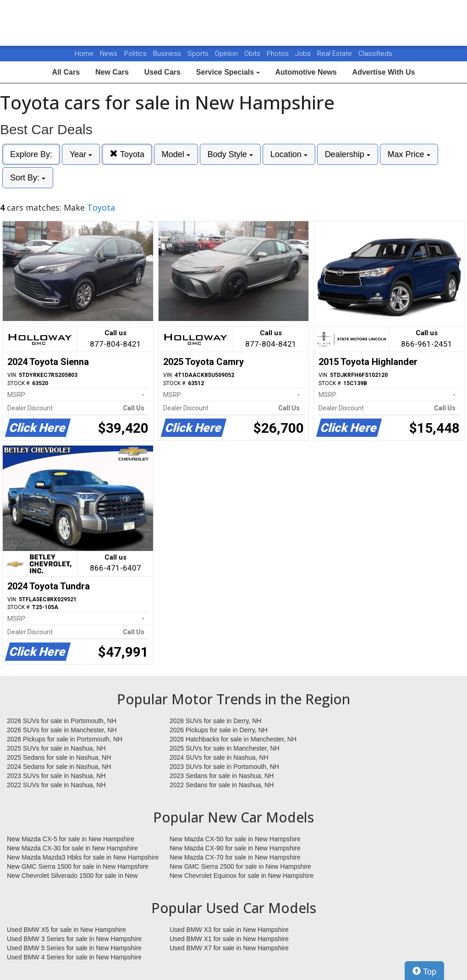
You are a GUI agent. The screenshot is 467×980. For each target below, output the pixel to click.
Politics (135, 54)
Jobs (304, 54)
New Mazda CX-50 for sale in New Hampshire (235, 839)
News (109, 54)
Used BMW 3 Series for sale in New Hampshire (74, 939)
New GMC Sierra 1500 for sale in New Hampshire (78, 866)
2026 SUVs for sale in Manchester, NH (62, 730)
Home (84, 54)
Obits (253, 54)
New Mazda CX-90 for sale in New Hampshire (235, 848)
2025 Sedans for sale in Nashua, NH (59, 757)
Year (81, 154)
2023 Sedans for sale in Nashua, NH (222, 776)
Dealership (348, 154)
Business (168, 54)
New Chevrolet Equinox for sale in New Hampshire (242, 876)
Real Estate (335, 54)
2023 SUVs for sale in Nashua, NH (56, 776)
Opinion (227, 54)
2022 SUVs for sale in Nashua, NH (56, 785)
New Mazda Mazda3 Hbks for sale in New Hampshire (83, 857)
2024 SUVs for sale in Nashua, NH (219, 757)
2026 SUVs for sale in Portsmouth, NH (62, 721)
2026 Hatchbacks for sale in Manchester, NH (233, 739)
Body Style (230, 154)
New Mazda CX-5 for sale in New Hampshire (71, 839)
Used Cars (162, 72)
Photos (279, 54)
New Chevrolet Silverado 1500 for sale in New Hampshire (72, 876)
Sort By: (28, 178)
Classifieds (375, 54)
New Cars (112, 72)
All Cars (66, 72)
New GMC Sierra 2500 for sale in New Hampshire (240, 866)
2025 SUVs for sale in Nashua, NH (56, 748)
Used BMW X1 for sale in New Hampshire (229, 939)
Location (289, 154)
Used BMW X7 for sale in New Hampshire (229, 948)
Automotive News (306, 72)
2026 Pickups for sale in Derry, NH (219, 730)
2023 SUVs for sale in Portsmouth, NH (224, 767)
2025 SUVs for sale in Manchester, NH (225, 748)
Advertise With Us (384, 72)
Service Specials (228, 72)
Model (176, 154)
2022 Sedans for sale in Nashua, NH (222, 785)
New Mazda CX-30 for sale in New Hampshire (72, 848)
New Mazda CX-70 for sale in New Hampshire (235, 857)
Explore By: (31, 154)
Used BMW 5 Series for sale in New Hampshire (74, 948)
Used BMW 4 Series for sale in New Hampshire (74, 957)
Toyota (127, 154)
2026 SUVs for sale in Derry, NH (215, 721)
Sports (199, 54)
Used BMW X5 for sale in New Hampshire (66, 930)
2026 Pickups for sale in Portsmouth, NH (65, 739)
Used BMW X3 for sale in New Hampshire (229, 930)
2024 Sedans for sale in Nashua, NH (59, 767)
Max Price (409, 154)
